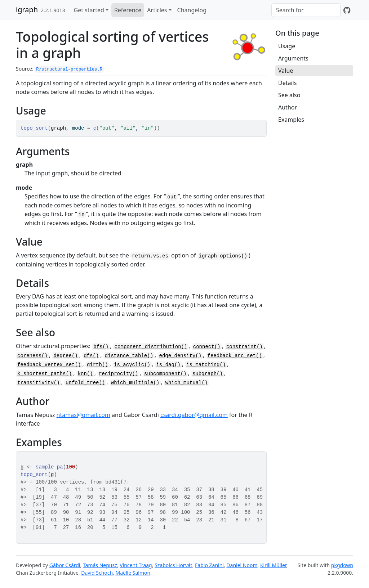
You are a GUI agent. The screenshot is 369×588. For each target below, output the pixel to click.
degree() (65, 356)
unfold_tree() (85, 383)
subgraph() (208, 374)
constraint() (244, 347)
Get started (89, 10)
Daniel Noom (242, 565)
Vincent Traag (136, 565)
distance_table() (129, 356)
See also (289, 95)
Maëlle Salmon (133, 573)
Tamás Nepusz (100, 565)
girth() (97, 365)
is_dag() (168, 365)
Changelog (192, 10)
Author (288, 107)
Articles (157, 10)
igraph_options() (223, 256)
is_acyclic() (132, 365)
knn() (85, 374)
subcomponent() (165, 374)
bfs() (101, 347)
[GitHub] (347, 10)
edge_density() (180, 356)
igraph (27, 10)
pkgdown (342, 565)
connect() (207, 347)
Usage (287, 46)
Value (286, 71)
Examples (291, 120)
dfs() (91, 356)
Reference (128, 10)
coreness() (32, 356)
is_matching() (206, 365)
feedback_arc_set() (235, 356)
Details (287, 83)
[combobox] (306, 10)
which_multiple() (135, 383)
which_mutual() (187, 383)
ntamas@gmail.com (83, 415)
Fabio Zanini (209, 565)
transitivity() (39, 383)
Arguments (293, 58)
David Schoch (97, 573)
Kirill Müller (273, 565)
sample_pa (49, 467)
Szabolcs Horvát (174, 565)
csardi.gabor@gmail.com (194, 415)
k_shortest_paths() (45, 374)
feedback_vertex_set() (49, 365)
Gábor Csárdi (65, 565)
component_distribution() (151, 347)
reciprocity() (118, 374)
